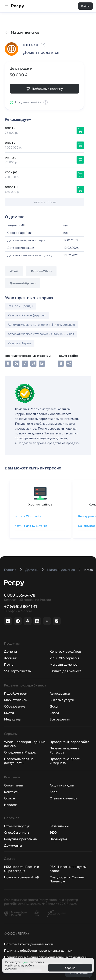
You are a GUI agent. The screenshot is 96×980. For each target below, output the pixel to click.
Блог (53, 792)
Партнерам (58, 839)
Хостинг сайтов (40, 504)
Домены (11, 651)
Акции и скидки (62, 785)
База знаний (59, 826)
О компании (14, 785)
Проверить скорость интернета (65, 761)
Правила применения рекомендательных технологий (46, 957)
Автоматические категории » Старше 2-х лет (41, 334)
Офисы (9, 798)
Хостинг (10, 658)
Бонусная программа (20, 839)
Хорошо (70, 968)
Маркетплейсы (16, 700)
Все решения (60, 719)
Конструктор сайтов (65, 651)
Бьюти (9, 713)
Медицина (12, 719)
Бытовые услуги (62, 700)
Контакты (12, 792)
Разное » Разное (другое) (27, 315)
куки (25, 962)
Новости (11, 805)
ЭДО (53, 832)
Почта (9, 664)
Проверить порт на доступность (19, 761)
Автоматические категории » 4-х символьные (41, 325)
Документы (13, 845)
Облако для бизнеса (65, 671)
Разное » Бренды (20, 306)
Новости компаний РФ (21, 877)
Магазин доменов (25, 32)
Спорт (54, 713)
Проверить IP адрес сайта (69, 742)
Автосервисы (60, 693)
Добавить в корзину (47, 89)
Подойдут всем (16, 693)
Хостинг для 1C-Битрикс (31, 526)
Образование (14, 706)
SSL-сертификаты (18, 671)
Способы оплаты (17, 832)
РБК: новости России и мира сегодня (21, 869)
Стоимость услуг (17, 826)
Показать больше (44, 202)
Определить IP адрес (20, 752)
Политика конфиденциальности (29, 944)
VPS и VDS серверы (64, 658)
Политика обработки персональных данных (38, 950)
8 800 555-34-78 (20, 595)
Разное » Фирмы (20, 343)
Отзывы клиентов (63, 798)
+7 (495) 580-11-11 (21, 607)
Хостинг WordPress (28, 516)
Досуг (54, 706)
